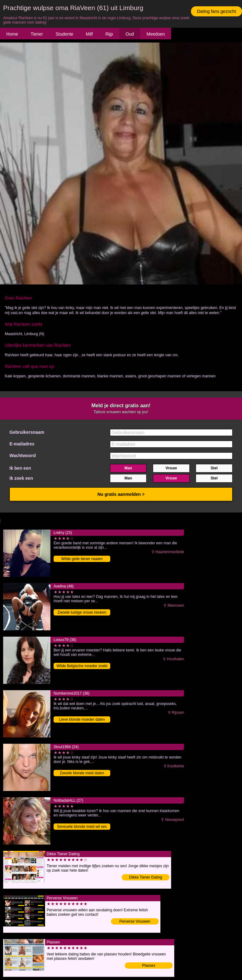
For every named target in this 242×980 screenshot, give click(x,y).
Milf (89, 34)
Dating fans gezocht (216, 11)
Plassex (149, 966)
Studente (65, 34)
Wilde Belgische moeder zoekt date (82, 666)
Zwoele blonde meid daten (82, 773)
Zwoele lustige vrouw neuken (82, 612)
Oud (130, 34)
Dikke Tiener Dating (146, 877)
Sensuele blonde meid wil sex (82, 827)
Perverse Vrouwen (135, 921)
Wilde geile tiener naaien (82, 559)
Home (12, 34)
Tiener (37, 34)
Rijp (109, 34)
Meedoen (156, 34)
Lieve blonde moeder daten (82, 719)
